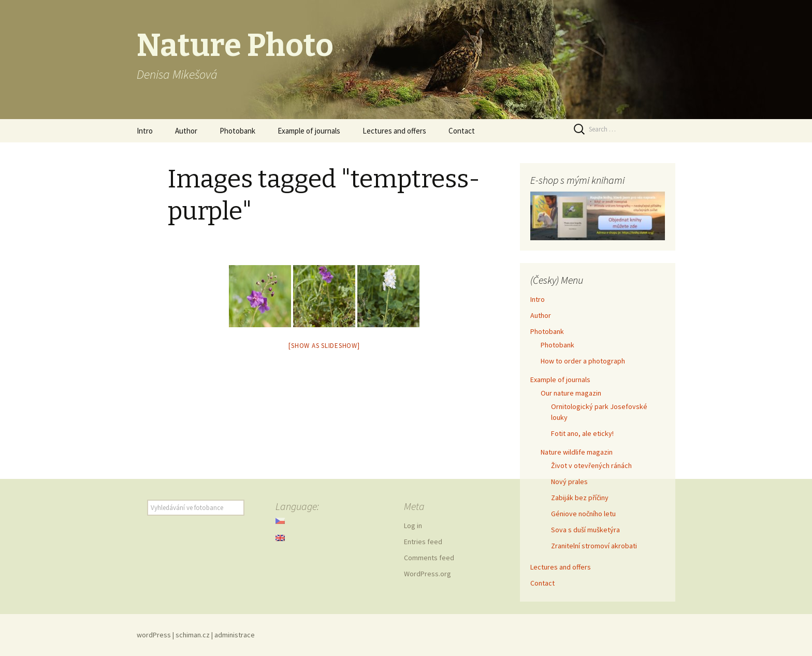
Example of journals (309, 131)
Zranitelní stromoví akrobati (594, 546)
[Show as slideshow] (324, 346)
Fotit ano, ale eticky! (582, 433)
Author (186, 131)
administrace (235, 635)
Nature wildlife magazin (577, 452)
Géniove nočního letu (583, 514)
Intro (145, 131)
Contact (462, 131)
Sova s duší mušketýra (585, 530)
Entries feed (423, 542)
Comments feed (429, 558)
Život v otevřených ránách (591, 465)
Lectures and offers (394, 131)
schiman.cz (193, 635)
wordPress (154, 635)
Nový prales (569, 482)
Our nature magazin (571, 393)
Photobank (237, 131)
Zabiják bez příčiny (580, 498)
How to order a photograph (583, 361)
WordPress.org (427, 574)
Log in (413, 526)
